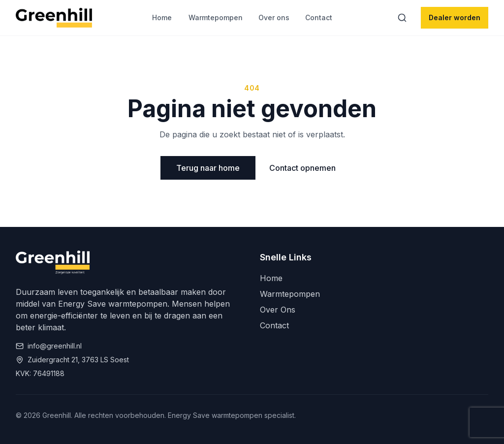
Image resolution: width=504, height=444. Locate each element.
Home (162, 17)
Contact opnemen (302, 168)
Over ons (274, 17)
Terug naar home (208, 168)
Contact (319, 17)
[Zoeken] (402, 18)
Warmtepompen (216, 17)
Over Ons (278, 310)
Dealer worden (455, 17)
